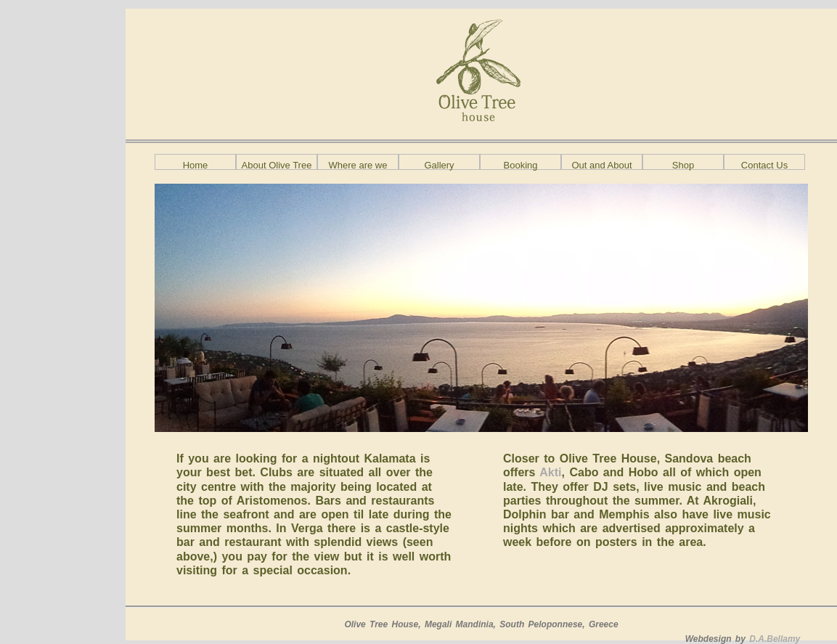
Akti (548, 472)
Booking (521, 165)
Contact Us (764, 165)
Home (196, 165)
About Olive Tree (277, 165)
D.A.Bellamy (775, 639)
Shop (683, 165)
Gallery (439, 165)
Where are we (358, 165)
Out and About (601, 165)
